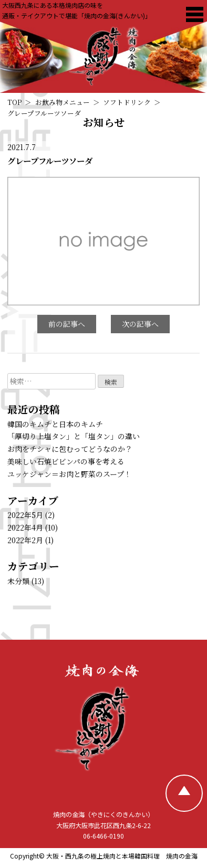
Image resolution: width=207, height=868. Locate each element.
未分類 (18, 581)
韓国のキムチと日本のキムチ (55, 424)
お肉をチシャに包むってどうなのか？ (70, 449)
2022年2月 (25, 540)
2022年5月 (25, 515)
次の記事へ (140, 324)
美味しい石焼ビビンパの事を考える (66, 461)
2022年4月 (25, 527)
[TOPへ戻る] (184, 793)
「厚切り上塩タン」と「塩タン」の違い (74, 436)
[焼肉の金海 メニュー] (195, 14)
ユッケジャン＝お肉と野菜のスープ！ (69, 474)
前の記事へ (67, 324)
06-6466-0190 (103, 836)
